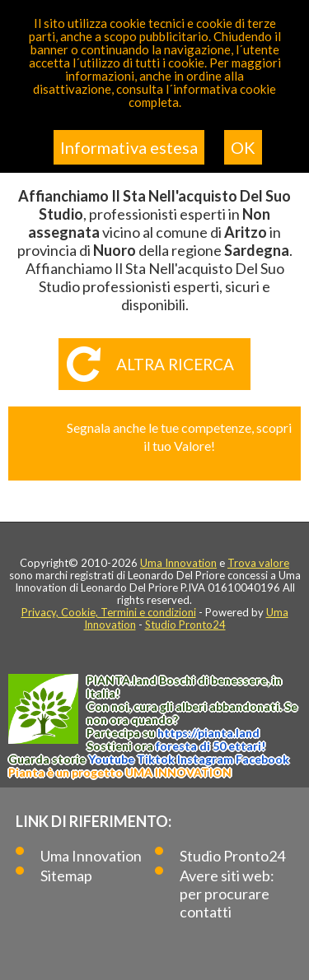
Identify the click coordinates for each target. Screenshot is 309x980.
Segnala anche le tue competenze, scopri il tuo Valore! (179, 437)
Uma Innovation (178, 563)
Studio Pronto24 (185, 625)
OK (243, 147)
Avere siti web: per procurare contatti (227, 894)
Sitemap (66, 875)
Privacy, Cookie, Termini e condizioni (109, 612)
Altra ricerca (175, 364)
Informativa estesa (129, 147)
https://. (208, 733)
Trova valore (258, 563)
